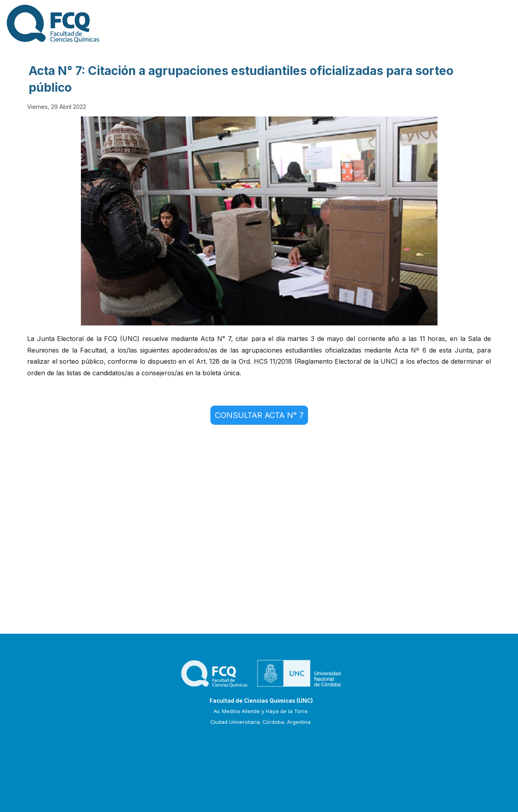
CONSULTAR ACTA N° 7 (259, 415)
